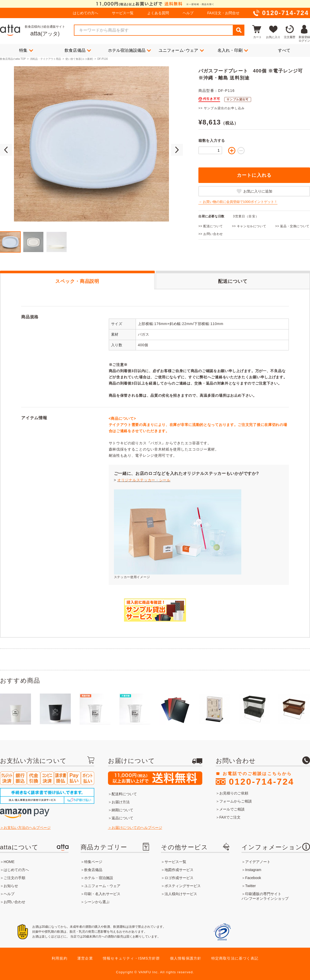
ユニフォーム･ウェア (181, 50)
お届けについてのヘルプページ (137, 828)
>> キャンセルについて (249, 226)
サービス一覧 (123, 13)
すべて (284, 50)
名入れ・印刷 (233, 50)
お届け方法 (121, 802)
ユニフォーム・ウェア (102, 886)
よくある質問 (158, 13)
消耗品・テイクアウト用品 (45, 59)
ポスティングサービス (183, 886)
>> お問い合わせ (211, 234)
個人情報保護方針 (186, 958)
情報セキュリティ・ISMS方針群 (131, 958)
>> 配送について (211, 226)
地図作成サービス (179, 870)
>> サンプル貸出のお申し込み (222, 108)
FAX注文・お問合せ (223, 13)
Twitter (250, 886)
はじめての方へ (86, 13)
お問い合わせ (14, 902)
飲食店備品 (78, 50)
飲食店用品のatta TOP (13, 59)
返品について (122, 818)
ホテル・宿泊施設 (99, 878)
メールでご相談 (232, 809)
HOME (9, 862)
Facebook (253, 878)
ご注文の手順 (14, 878)
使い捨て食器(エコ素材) (79, 59)
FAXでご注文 (230, 817)
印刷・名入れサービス (102, 894)
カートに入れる (254, 175)
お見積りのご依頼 (234, 793)
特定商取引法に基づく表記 (235, 958)
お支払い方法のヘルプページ (27, 828)
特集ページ (93, 862)
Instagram (253, 870)
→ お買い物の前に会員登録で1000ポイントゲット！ (238, 202)
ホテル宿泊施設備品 (130, 50)
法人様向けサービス (181, 894)
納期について (122, 810)
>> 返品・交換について (292, 226)
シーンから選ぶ (97, 902)
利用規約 (60, 958)
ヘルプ (188, 13)
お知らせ (11, 886)
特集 (26, 50)
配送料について (124, 794)
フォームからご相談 (236, 801)
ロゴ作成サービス (179, 878)
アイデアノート (258, 862)
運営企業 (85, 958)
